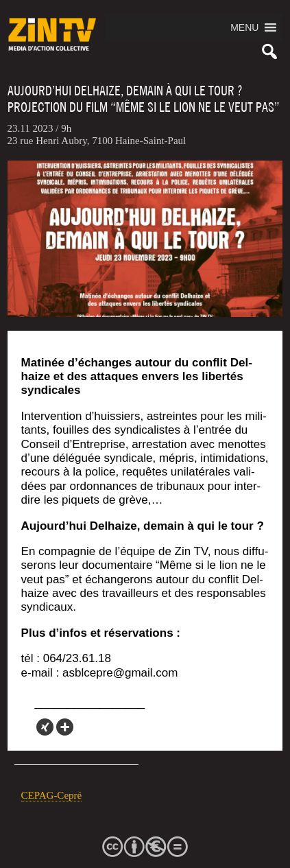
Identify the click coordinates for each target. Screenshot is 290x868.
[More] (65, 727)
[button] (244, 27)
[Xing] (45, 727)
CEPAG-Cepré (52, 795)
